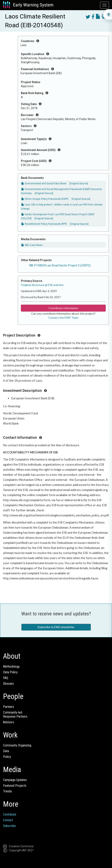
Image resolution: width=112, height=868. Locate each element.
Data (6, 751)
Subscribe (9, 826)
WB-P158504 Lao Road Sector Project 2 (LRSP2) (60, 265)
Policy (7, 757)
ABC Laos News (32, 245)
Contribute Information (63, 308)
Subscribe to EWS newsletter (56, 627)
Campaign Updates (15, 780)
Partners (9, 707)
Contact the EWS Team (63, 318)
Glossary (8, 684)
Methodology (11, 666)
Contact (8, 820)
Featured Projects (15, 786)
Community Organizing (17, 745)
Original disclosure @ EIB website (42, 285)
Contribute (10, 814)
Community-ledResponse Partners (15, 714)
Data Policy (10, 672)
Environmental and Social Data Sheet (44, 184)
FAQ (6, 678)
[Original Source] (79, 184)
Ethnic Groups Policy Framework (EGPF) (45, 199)
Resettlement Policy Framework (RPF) (44, 224)
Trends (7, 791)
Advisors (9, 722)
